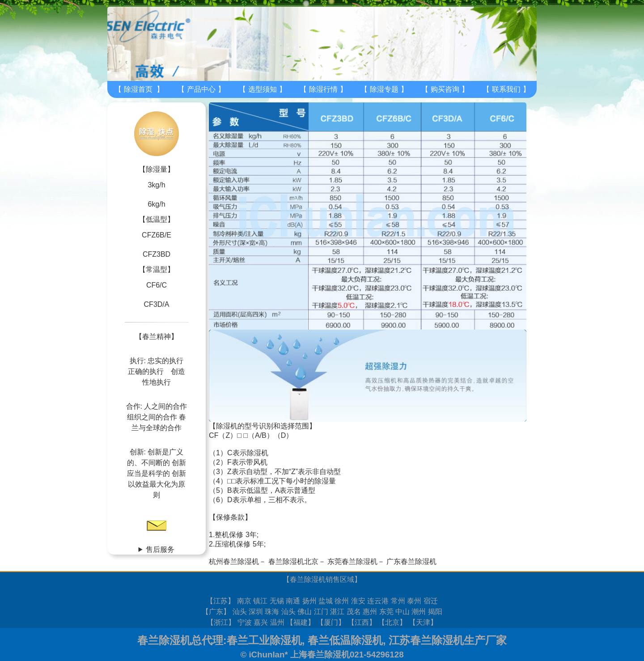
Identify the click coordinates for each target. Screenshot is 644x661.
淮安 (358, 601)
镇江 (260, 601)
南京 (244, 601)
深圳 (256, 612)
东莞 (386, 612)
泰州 (414, 601)
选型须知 (263, 89)
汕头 (240, 612)
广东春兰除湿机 (411, 561)
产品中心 (201, 89)
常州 (398, 601)
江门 (321, 612)
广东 (216, 612)
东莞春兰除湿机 (352, 561)
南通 (293, 601)
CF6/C (157, 285)
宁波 (245, 622)
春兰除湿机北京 (293, 561)
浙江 (221, 622)
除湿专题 (384, 89)
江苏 (220, 601)
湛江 (337, 612)
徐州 (342, 601)
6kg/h (156, 204)
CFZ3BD (157, 254)
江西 (362, 622)
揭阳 (435, 612)
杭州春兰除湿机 (234, 561)
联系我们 (506, 89)
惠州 (370, 612)
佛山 (305, 612)
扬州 (309, 601)
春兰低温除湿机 (345, 640)
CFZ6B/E (157, 235)
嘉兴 (261, 622)
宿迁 (431, 601)
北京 (392, 622)
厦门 (331, 622)
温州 (277, 622)
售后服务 (160, 549)
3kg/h (156, 185)
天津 (423, 622)
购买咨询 (445, 89)
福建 (301, 622)
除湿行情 (323, 89)
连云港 (378, 601)
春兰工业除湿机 (264, 640)
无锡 (277, 601)
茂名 (354, 612)
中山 (402, 612)
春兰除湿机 (308, 579)
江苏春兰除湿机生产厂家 (448, 640)
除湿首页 (138, 89)
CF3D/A (157, 304)
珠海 (272, 612)
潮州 (419, 612)
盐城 (326, 601)
